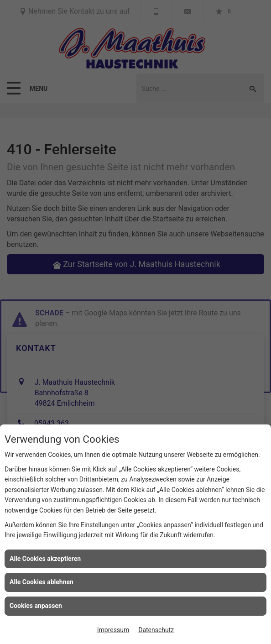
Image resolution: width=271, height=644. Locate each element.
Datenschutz (156, 630)
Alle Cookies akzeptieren (45, 559)
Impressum (113, 630)
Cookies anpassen (36, 606)
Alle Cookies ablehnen (42, 582)
